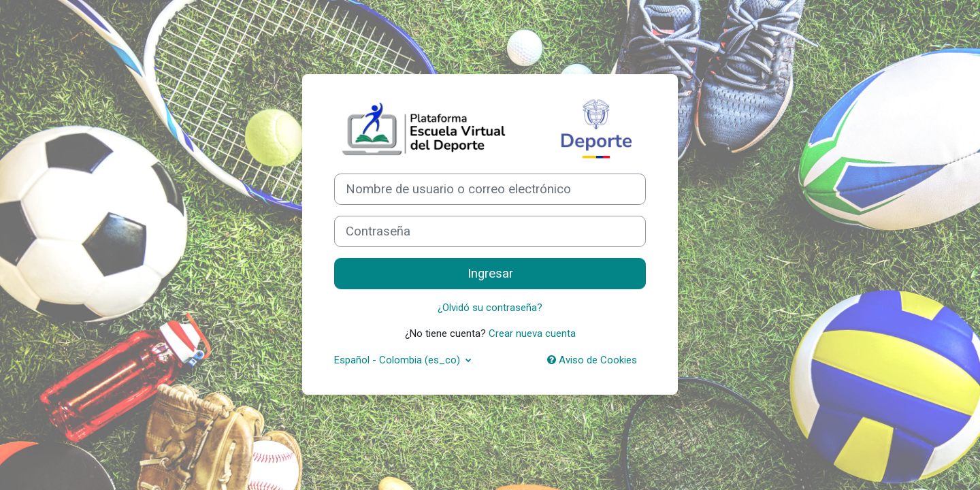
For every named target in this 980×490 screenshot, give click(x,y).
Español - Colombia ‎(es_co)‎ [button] (398, 360)
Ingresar (490, 274)
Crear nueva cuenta (532, 333)
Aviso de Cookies (592, 360)
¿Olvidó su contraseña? (490, 308)
